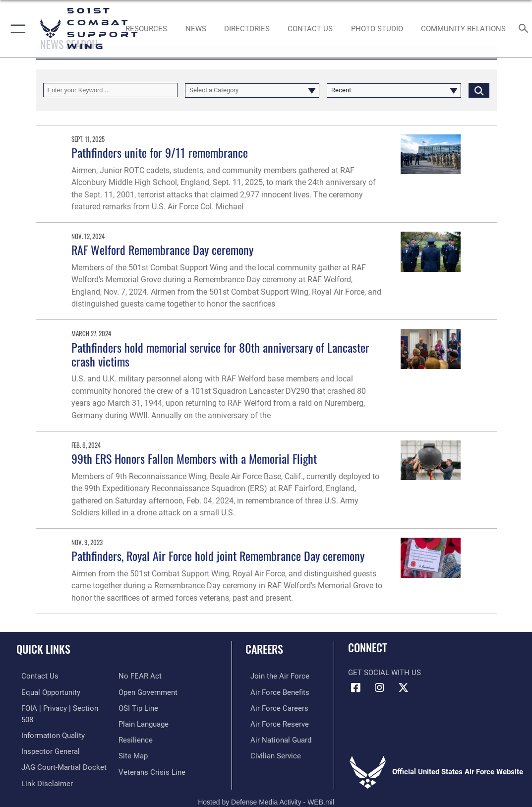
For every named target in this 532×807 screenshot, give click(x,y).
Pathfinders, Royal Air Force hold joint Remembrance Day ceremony (218, 556)
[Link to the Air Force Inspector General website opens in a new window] (46, 737)
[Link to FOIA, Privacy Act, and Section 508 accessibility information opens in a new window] (62, 706)
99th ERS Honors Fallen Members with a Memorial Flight (194, 459)
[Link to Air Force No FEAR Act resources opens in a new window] (140, 676)
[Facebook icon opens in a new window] (355, 688)
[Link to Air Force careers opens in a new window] (274, 706)
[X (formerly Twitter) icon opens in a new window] (403, 688)
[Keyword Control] (110, 90)
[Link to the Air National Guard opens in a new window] (276, 737)
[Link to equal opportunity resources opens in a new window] (46, 691)
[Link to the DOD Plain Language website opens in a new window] (144, 722)
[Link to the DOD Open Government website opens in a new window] (148, 691)
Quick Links (43, 649)
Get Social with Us (384, 673)
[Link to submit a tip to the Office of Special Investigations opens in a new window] (138, 706)
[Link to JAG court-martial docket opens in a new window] (59, 752)
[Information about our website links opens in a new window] (42, 768)
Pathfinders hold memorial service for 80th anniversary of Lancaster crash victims (220, 354)
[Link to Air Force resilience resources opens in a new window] (136, 737)
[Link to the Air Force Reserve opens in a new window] (275, 722)
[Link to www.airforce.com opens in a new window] (275, 676)
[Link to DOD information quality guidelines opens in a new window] (48, 722)
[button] (16, 29)
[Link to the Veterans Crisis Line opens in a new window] (152, 768)
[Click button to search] (479, 90)
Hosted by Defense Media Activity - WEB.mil (266, 791)
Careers (264, 649)
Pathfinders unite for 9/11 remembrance (160, 153)
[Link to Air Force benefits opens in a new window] (275, 691)
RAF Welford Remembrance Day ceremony (162, 250)
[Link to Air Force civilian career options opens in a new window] (271, 752)
